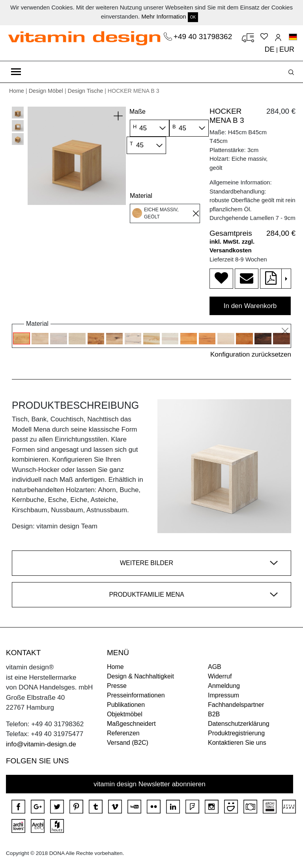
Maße (137, 112)
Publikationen (126, 705)
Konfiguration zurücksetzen (251, 354)
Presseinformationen (136, 695)
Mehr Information (164, 16)
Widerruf (220, 676)
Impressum (224, 695)
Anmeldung (224, 686)
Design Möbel (46, 91)
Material (141, 196)
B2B (214, 714)
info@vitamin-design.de (41, 744)
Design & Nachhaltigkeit (140, 676)
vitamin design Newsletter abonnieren (150, 784)
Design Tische (86, 91)
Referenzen (123, 733)
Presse (117, 686)
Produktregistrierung (236, 733)
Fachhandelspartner (236, 705)
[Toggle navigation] (16, 72)
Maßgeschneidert (131, 724)
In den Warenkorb (250, 306)
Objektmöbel (125, 714)
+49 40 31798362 (204, 37)
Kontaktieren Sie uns (237, 743)
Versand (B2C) (128, 743)
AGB (215, 667)
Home (17, 91)
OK (193, 17)
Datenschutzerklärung (239, 724)
